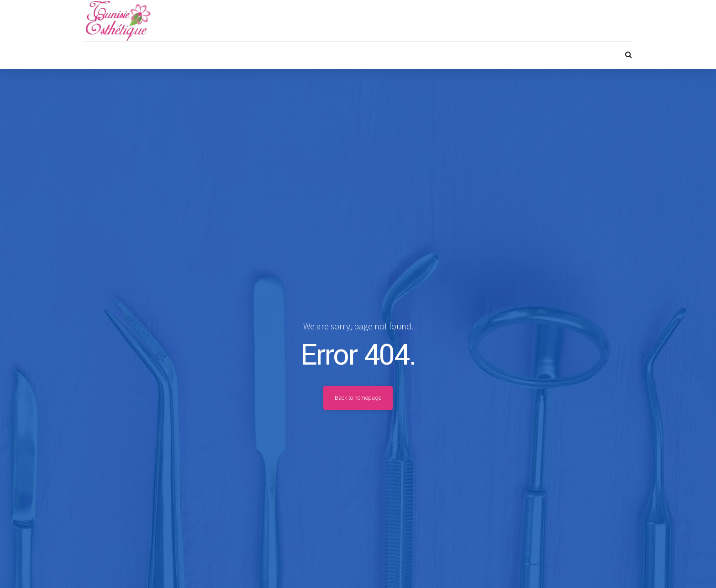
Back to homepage (358, 398)
